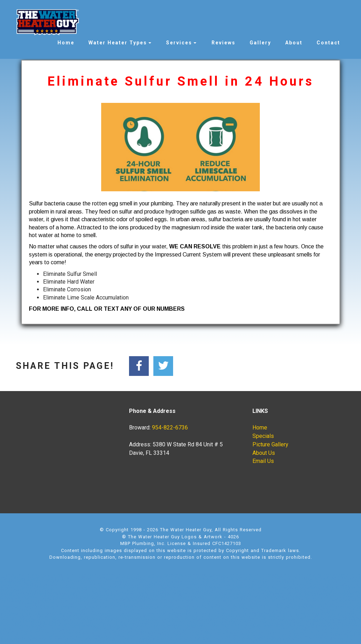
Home (66, 43)
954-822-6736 (170, 428)
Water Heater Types (118, 43)
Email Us (263, 461)
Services (179, 43)
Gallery (260, 43)
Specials (263, 436)
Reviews (224, 43)
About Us (264, 453)
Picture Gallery (270, 444)
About (294, 43)
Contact (328, 43)
